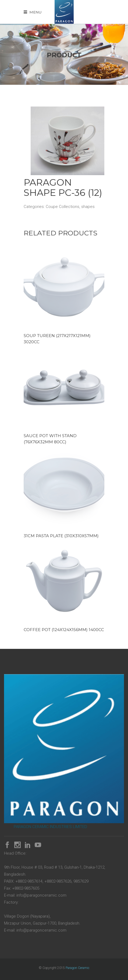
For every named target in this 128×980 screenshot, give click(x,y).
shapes (88, 207)
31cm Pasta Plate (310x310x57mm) (61, 536)
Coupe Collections (63, 207)
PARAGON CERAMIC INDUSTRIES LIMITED (50, 827)
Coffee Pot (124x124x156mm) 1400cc (64, 630)
